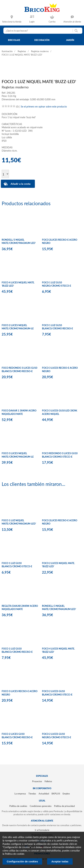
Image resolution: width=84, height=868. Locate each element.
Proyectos (37, 781)
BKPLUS (56, 794)
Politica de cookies (15, 854)
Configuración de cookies (22, 861)
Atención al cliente (72, 22)
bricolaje (14, 40)
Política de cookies (18, 806)
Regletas (22, 52)
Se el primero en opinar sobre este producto (44, 107)
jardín (70, 40)
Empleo (66, 794)
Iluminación (7, 52)
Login (32, 22)
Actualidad (44, 794)
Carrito (52, 22)
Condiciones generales (41, 806)
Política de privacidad (64, 806)
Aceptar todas (60, 861)
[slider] (9, 106)
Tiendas (32, 794)
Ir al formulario (42, 830)
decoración (42, 40)
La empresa (20, 794)
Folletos (48, 781)
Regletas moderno (40, 52)
